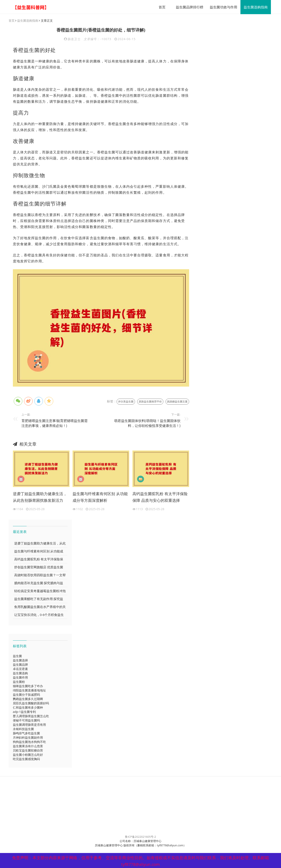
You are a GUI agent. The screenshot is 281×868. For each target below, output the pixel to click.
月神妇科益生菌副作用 (28, 738)
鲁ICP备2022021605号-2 (140, 837)
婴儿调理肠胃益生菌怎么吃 (31, 716)
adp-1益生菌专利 (24, 712)
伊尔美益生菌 (126, 402)
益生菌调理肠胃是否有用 (29, 725)
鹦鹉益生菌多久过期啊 (28, 699)
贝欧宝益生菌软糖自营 (28, 751)
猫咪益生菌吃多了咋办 (28, 686)
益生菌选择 (20, 660)
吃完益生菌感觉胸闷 (26, 759)
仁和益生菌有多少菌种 (28, 708)
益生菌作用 (20, 678)
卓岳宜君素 (20, 669)
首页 (161, 7)
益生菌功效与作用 (222, 7)
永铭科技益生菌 (23, 729)
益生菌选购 (20, 673)
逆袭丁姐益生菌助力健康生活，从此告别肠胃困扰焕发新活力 (40, 497)
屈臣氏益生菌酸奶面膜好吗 (31, 703)
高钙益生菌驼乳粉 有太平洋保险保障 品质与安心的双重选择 (160, 497)
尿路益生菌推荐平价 (150, 402)
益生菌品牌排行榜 (188, 7)
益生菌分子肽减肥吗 (26, 695)
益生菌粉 (19, 682)
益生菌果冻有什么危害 (28, 746)
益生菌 (17, 656)
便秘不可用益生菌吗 (26, 721)
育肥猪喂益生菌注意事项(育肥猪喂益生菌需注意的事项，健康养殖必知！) (55, 423)
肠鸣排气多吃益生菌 (26, 733)
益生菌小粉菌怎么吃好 (28, 755)
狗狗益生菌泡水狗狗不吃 (29, 742)
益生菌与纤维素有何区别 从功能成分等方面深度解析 (100, 497)
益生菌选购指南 (254, 7)
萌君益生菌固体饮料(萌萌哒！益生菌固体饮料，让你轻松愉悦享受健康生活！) (147, 423)
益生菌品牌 (20, 665)
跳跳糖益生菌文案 (177, 402)
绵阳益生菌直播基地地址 (29, 690)
